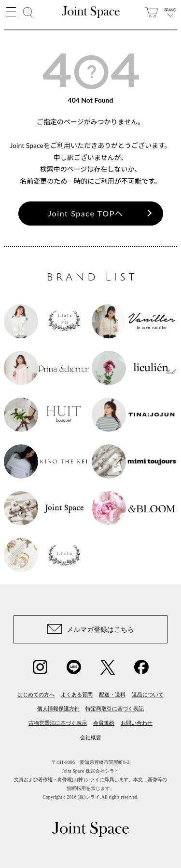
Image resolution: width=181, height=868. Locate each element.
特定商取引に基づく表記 (115, 708)
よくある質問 (77, 694)
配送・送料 (112, 694)
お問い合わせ (137, 723)
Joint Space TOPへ (86, 213)
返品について (148, 694)
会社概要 (91, 737)
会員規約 (104, 723)
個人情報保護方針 (58, 708)
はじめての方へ (36, 694)
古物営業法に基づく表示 (58, 723)
